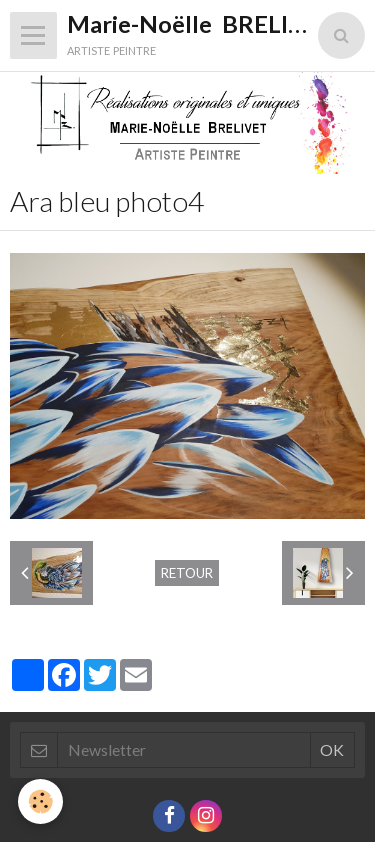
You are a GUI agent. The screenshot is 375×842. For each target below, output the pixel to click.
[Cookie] (40, 801)
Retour (187, 573)
